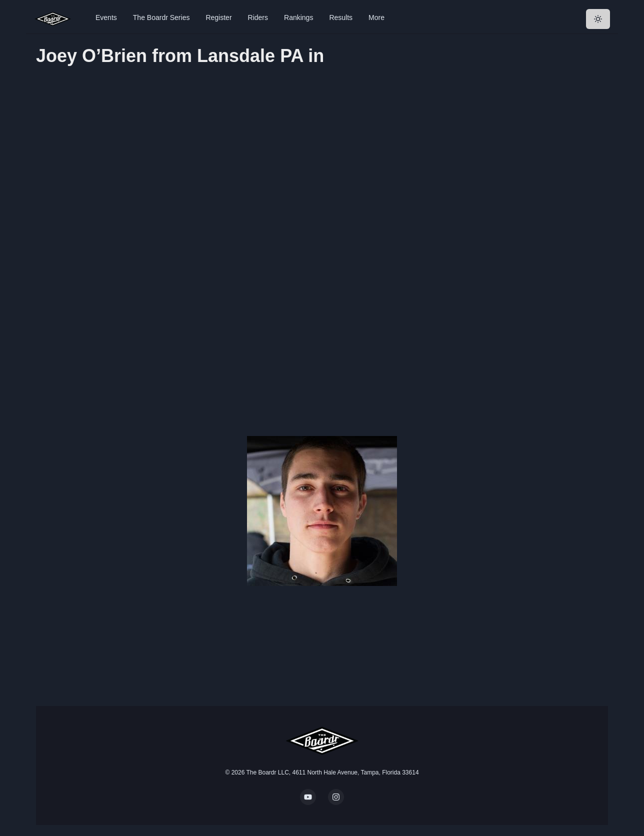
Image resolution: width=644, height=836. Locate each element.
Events (106, 17)
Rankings (298, 17)
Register (218, 17)
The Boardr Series (161, 17)
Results (341, 17)
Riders (258, 17)
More (376, 17)
